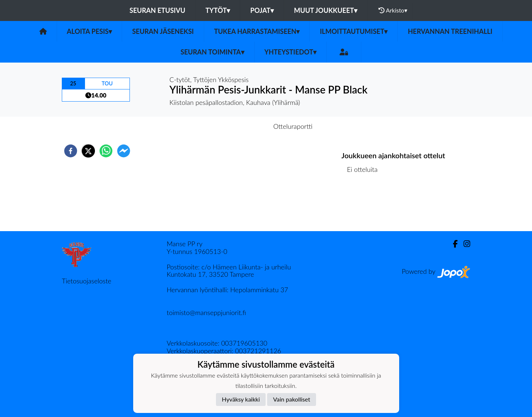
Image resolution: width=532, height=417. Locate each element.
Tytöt (218, 10)
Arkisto (393, 10)
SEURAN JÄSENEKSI (163, 31)
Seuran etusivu (157, 10)
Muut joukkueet (326, 10)
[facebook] (71, 151)
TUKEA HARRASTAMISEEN (257, 31)
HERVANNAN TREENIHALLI (450, 31)
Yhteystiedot (291, 52)
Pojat (262, 10)
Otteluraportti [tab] (293, 126)
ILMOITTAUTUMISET (354, 31)
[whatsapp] (106, 151)
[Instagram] (464, 244)
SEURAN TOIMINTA (212, 52)
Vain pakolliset (292, 399)
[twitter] (88, 151)
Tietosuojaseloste (86, 281)
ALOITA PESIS (90, 31)
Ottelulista (365, 206)
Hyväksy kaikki (241, 399)
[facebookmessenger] (124, 151)
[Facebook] (452, 244)
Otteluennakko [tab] (241, 126)
